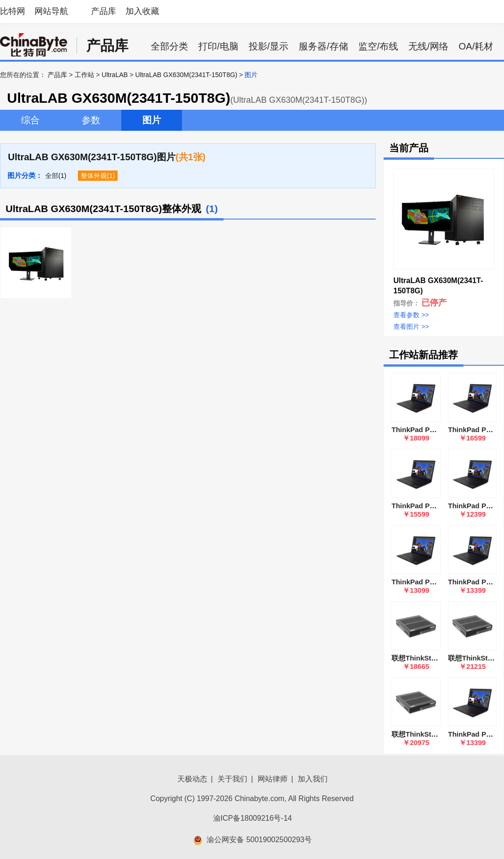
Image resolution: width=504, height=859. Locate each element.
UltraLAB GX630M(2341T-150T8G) (186, 75)
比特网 (13, 11)
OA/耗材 (476, 46)
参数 (91, 120)
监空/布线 (378, 46)
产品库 (104, 11)
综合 (30, 120)
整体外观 (94, 176)
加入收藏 (142, 11)
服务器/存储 (323, 46)
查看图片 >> (411, 327)
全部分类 (169, 46)
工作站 (84, 75)
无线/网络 (428, 46)
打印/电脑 (218, 46)
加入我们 (313, 779)
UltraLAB (115, 75)
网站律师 (273, 779)
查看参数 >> (411, 315)
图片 (152, 120)
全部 (52, 176)
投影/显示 (269, 46)
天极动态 (192, 779)
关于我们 (232, 779)
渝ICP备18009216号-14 (253, 818)
